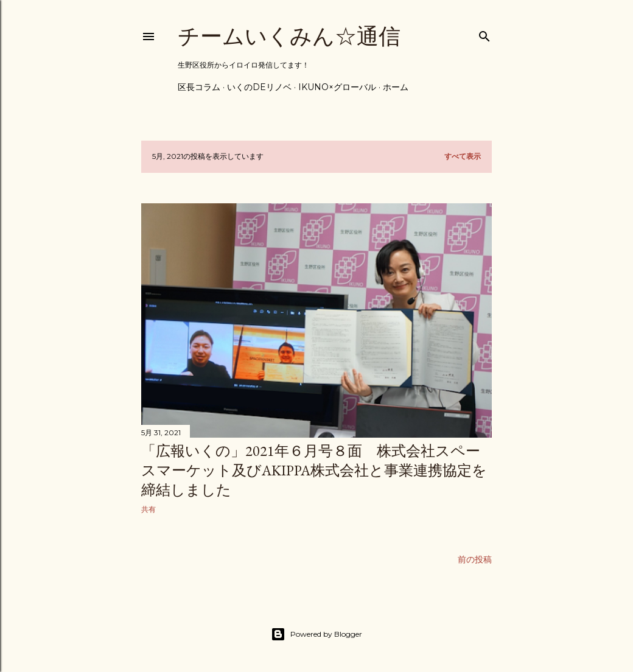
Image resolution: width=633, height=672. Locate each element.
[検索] (484, 34)
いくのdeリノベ (259, 87)
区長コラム (199, 87)
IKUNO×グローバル (337, 87)
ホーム (396, 87)
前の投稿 (475, 559)
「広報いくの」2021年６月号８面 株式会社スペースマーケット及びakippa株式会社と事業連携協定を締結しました (314, 470)
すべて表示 (463, 156)
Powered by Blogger (316, 634)
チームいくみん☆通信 (289, 36)
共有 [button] (149, 509)
